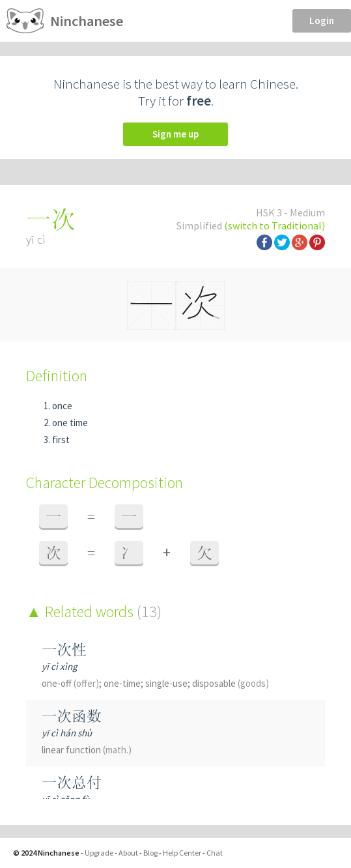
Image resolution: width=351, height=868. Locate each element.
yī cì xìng (60, 666)
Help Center (182, 853)
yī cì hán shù (67, 733)
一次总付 (72, 782)
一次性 (64, 649)
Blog (150, 853)
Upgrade (99, 853)
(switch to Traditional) (274, 225)
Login (322, 21)
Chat (215, 853)
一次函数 (72, 716)
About (128, 853)
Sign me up (175, 134)
